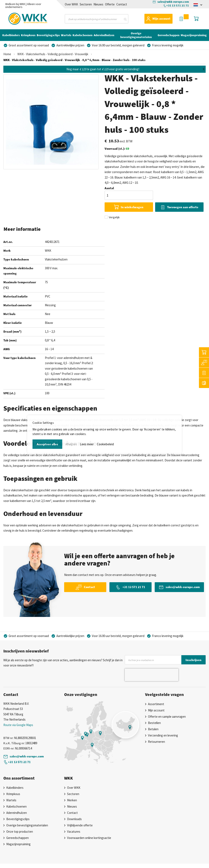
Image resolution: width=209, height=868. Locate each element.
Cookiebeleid (105, 444)
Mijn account (161, 19)
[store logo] (20, 18)
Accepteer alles (47, 444)
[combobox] (97, 19)
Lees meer (87, 444)
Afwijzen (71, 444)
